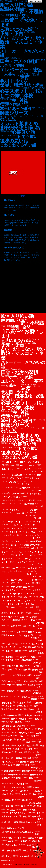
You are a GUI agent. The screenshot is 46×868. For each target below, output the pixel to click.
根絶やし (31, 718)
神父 (32, 762)
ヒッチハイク (6, 579)
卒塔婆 (34, 638)
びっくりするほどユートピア (14, 500)
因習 (12, 650)
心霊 (17, 690)
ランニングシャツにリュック (20, 601)
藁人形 (37, 791)
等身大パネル (37, 768)
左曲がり (39, 675)
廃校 (13, 684)
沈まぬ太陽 (7, 740)
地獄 (39, 650)
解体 (31, 800)
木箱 (37, 709)
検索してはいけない (8, 722)
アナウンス (5, 509)
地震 (3, 656)
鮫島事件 (15, 856)
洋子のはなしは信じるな (33, 739)
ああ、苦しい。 (9, 469)
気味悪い (4, 736)
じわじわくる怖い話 (18, 145)
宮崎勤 (35, 670)
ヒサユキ (37, 576)
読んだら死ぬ (35, 803)
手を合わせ (37, 703)
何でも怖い (28, 137)
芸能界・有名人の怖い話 (34, 88)
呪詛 (29, 647)
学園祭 (15, 669)
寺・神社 (20, 100)
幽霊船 (3, 684)
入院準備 (40, 623)
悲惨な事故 (7, 703)
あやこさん (20, 468)
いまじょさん (38, 471)
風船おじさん (11, 845)
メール (40, 593)
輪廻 (25, 810)
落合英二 (30, 790)
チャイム (18, 552)
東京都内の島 (6, 718)
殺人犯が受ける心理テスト (10, 732)
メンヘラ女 (32, 594)
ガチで (34, 529)
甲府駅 (37, 752)
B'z (29, 462)
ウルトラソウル (30, 521)
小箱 (24, 675)
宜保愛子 (23, 670)
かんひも (4, 481)
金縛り (39, 816)
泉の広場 (21, 740)
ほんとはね (32, 500)
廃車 (25, 684)
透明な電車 (5, 813)
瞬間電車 (35, 758)
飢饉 (29, 845)
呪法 (20, 647)
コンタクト (37, 538)
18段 (3, 461)
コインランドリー (18, 535)
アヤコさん (14, 510)
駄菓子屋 (19, 850)
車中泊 (3, 809)
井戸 (10, 617)
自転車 (36, 787)
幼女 (26, 681)
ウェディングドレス (16, 522)
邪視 (25, 817)
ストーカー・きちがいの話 (22, 53)
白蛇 (7, 758)
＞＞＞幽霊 (24, 856)
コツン (28, 535)
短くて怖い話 (38, 108)
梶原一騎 (39, 719)
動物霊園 (4, 635)
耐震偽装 (6, 778)
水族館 (15, 736)
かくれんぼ (25, 478)
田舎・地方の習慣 (19, 61)
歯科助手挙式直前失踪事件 (13, 726)
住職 (27, 616)
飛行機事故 (22, 844)
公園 (24, 626)
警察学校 (17, 806)
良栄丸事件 (5, 790)
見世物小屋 (9, 800)
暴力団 (19, 710)
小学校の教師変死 (15, 675)
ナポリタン (32, 562)
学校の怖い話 (6, 99)
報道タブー (36, 657)
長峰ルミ (10, 822)
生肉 (16, 752)
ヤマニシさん (22, 597)
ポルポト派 (31, 586)
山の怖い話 (34, 75)
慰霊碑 (22, 703)
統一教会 (4, 774)
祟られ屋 (4, 765)
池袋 (37, 736)
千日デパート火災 (36, 635)
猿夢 (17, 749)
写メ (39, 626)
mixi (12, 465)
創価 (18, 632)
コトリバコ (36, 535)
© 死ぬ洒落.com (7, 865)
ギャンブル (30, 532)
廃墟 (9, 685)
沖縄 (14, 739)
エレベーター (18, 525)
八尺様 (14, 626)
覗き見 (25, 800)
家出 (41, 672)
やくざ (21, 503)
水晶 (21, 736)
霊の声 (25, 837)
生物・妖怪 (33, 85)
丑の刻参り (5, 613)
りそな (37, 503)
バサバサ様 (7, 572)
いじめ (28, 469)
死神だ (41, 729)
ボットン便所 (6, 586)
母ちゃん (23, 733)
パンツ (29, 574)
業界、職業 (12, 85)
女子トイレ (29, 666)
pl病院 (17, 465)
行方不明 (18, 794)
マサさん (37, 590)
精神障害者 (35, 771)
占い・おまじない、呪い (22, 38)
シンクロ (4, 544)
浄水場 (34, 742)
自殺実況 (29, 787)
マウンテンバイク (26, 590)
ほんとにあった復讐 (9, 136)
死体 (22, 729)
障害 (23, 828)
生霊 (25, 752)
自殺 (27, 783)
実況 (29, 669)
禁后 (18, 765)
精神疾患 (18, 771)
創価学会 (24, 632)
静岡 (41, 838)
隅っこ (3, 828)
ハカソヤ (15, 568)
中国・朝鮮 (5, 15)
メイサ (23, 593)
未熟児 (39, 712)
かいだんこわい (14, 478)
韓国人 (17, 841)
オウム (27, 525)
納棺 (41, 771)
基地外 (23, 657)
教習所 (8, 706)
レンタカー (31, 604)
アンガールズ (25, 509)
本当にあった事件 (16, 109)
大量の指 (37, 663)
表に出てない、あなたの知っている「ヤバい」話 (22, 116)
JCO (37, 462)
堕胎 (29, 656)
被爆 (30, 794)
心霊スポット (26, 691)
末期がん (21, 715)
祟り (10, 765)
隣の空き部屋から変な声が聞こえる (17, 832)
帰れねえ (12, 681)
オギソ (34, 525)
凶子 (40, 629)
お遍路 (3, 478)
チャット (26, 551)
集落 (37, 834)
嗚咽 (39, 647)
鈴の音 (40, 819)
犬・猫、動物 (29, 32)
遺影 (39, 813)
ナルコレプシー (36, 565)
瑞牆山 (36, 748)
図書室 (18, 651)
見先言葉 (18, 800)
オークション (6, 528)
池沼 (33, 736)
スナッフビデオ (24, 548)
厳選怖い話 (10, 9)
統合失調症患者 (24, 774)
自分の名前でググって (8, 783)
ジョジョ (12, 545)
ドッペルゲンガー (16, 558)
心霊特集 (37, 693)
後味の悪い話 (14, 141)
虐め (43, 790)
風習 (3, 844)
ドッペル (6, 559)
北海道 (26, 636)
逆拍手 (35, 810)
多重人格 (9, 660)
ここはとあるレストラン (25, 481)
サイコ (35, 28)
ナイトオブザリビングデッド (14, 562)
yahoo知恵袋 (37, 465)
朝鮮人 (32, 710)
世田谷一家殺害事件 (27, 613)
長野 (16, 822)
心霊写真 (36, 690)
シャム (27, 541)
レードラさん (6, 607)
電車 (19, 838)
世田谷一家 (14, 613)
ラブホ (3, 600)
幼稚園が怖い (33, 681)
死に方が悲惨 (31, 725)
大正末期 (36, 660)
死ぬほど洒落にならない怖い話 (14, 1)
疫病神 (38, 755)
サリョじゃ (5, 541)
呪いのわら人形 (25, 643)
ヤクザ (13, 597)
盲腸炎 (19, 758)
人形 (22, 617)
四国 (3, 650)
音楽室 (24, 841)
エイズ (39, 522)
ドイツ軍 (39, 555)
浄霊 (39, 742)
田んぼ (31, 752)
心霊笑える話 (6, 131)
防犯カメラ (31, 822)
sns (22, 465)
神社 (37, 761)
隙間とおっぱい (14, 828)
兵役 (35, 626)
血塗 (12, 794)
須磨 (29, 841)
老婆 (41, 774)
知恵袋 (17, 761)
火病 (19, 746)
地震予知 (9, 657)
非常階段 (4, 841)
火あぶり (13, 745)
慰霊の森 (16, 702)
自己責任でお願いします (21, 23)
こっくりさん (23, 484)
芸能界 (23, 791)
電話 (15, 837)
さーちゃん (37, 490)
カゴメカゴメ (17, 529)
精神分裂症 (9, 771)
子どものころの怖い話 (10, 58)
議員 (23, 806)
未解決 (3, 715)
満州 (7, 746)
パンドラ (36, 573)
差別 (38, 678)
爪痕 (3, 748)
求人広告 (27, 736)
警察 (3, 806)
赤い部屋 (37, 806)
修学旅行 (16, 620)
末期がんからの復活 (33, 716)
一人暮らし (10, 74)
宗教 (25, 77)
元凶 (33, 620)
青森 (37, 837)
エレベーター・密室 (21, 70)
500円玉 (9, 462)
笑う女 (33, 765)
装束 (35, 794)
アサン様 (39, 506)
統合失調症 (13, 775)
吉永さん (4, 643)
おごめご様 (17, 475)
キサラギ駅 (5, 531)
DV (33, 461)
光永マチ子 (39, 620)
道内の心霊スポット (18, 813)
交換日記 (16, 616)
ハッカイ (23, 568)
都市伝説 (8, 119)
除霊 (39, 825)
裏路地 (41, 797)
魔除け (8, 856)
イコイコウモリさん (31, 513)
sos (26, 465)
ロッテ (14, 607)
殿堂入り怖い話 (16, 5)
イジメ (29, 516)
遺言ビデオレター (10, 817)
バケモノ (41, 568)
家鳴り (3, 675)
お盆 (39, 475)
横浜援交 (19, 722)
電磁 (10, 838)
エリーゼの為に (6, 525)
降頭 (39, 822)
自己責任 (20, 784)
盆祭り (13, 758)
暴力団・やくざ (14, 81)
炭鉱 (29, 746)
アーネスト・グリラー (8, 513)
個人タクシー (25, 620)
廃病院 (19, 685)
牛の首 (8, 749)
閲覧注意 (22, 822)
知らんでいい (8, 762)
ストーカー (13, 548)
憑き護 (29, 702)
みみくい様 (5, 503)
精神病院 (26, 771)
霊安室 (31, 838)
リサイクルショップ (11, 604)
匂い (21, 635)
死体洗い (29, 729)
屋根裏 (30, 675)
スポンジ (34, 548)
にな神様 (4, 496)
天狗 (9, 666)
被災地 (25, 794)
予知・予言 (12, 34)
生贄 (21, 752)
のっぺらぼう (14, 497)
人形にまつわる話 (16, 29)
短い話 (23, 762)
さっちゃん (35, 487)
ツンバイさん (36, 552)
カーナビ (27, 528)
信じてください (6, 620)
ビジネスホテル (18, 580)
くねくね (12, 482)
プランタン (21, 583)
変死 (3, 660)
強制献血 (39, 684)
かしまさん (35, 478)
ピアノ (14, 583)
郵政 (34, 817)
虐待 (4, 794)
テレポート (16, 555)
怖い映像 (41, 60)
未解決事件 (12, 716)
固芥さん (25, 650)
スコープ (4, 548)
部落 (29, 816)
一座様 (37, 607)
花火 (12, 791)
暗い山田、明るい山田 (8, 709)
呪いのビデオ (37, 644)
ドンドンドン (36, 558)
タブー (5, 552)
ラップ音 (40, 597)
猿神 (22, 748)
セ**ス (41, 548)
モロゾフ (6, 597)
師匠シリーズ (14, 113)
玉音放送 (29, 749)
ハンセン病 (32, 568)
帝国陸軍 (4, 681)
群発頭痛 (34, 775)
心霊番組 (26, 697)
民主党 (38, 733)
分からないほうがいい (8, 632)
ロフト (20, 607)
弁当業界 (31, 685)
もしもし (13, 504)
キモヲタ (21, 531)
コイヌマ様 (7, 535)
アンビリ (34, 510)
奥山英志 (20, 666)
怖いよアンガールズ (37, 696)
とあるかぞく (24, 493)
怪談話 (34, 699)
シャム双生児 (36, 541)
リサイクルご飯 (38, 600)
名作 (13, 643)
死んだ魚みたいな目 (11, 729)
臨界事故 (38, 781)
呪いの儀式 (5, 647)
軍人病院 (11, 810)
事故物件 (4, 616)
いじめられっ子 (37, 468)
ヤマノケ (32, 597)
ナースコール (6, 568)
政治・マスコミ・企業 (21, 44)
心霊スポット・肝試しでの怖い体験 (21, 93)
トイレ (24, 555)
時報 (31, 706)
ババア (21, 572)
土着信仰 (33, 651)
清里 (3, 745)
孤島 (10, 670)
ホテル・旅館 (12, 66)
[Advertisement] (23, 286)
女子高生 (37, 666)
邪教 (20, 816)
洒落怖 (23, 8)
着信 (25, 758)
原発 (40, 641)
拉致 (3, 706)
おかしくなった (6, 474)
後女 (39, 687)
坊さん (17, 656)
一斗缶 (38, 610)
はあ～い (24, 496)
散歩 (14, 706)
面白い (11, 841)
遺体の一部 (32, 813)
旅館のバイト (23, 706)
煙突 (42, 746)
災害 (24, 745)
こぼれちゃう (25, 488)
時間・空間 (20, 16)
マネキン (4, 593)
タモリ (11, 551)
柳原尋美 (23, 719)
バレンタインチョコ (31, 571)
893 (21, 462)
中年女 (37, 613)
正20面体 (27, 722)
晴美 (36, 706)
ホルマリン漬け (33, 583)
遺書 (43, 813)
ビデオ (28, 579)
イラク (3, 521)
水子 (10, 736)
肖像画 (13, 778)
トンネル (31, 555)
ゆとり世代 (29, 504)
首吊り (3, 850)
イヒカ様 (37, 518)
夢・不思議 (31, 11)
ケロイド (39, 531)
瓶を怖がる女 (8, 752)
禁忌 (23, 765)
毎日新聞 (31, 732)
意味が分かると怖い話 (20, 128)
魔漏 (3, 856)
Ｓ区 (32, 856)
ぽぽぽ (39, 500)
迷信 (29, 809)
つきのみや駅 (6, 493)
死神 (35, 729)
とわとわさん (35, 494)
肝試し (19, 778)
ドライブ (27, 559)
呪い (17, 644)
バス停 (15, 571)
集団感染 (37, 831)
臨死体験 (37, 778)
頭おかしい (37, 841)
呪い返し (13, 647)
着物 (29, 758)
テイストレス (6, 555)
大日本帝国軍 (26, 660)
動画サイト (13, 636)
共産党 (29, 626)
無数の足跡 (35, 745)
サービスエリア (16, 541)
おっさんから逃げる (29, 474)
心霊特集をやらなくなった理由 (11, 696)
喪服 (34, 647)
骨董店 (26, 851)
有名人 (25, 709)
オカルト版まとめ (19, 124)
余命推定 (33, 617)
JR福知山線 (5, 465)
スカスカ (20, 544)
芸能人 (17, 790)
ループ (23, 604)
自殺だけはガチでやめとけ (13, 787)
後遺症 (3, 690)
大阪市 (3, 666)
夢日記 (17, 660)
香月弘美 (11, 851)
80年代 (16, 461)
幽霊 (41, 681)
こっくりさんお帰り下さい (10, 487)
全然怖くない (6, 626)
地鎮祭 (41, 653)
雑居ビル (4, 837)
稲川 (27, 765)
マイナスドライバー (11, 590)
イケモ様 (20, 513)
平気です (20, 681)
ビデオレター (6, 583)
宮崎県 (41, 669)
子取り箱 (4, 669)
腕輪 (31, 778)
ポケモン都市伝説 (19, 587)
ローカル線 (28, 607)
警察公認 (9, 806)
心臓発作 (11, 691)
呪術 (25, 647)
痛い (3, 758)
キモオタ (13, 532)
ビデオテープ (37, 580)
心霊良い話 (23, 132)
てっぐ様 (15, 494)
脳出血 (25, 778)
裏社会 (40, 794)
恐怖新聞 (41, 699)
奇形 (13, 666)
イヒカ (35, 515)
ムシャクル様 (14, 594)
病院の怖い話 (14, 104)
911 (25, 461)
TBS (30, 465)
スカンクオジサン (32, 545)
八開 (19, 626)
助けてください (35, 632)
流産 (28, 742)
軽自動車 (19, 809)
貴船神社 (29, 806)
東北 (13, 719)
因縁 (7, 651)
